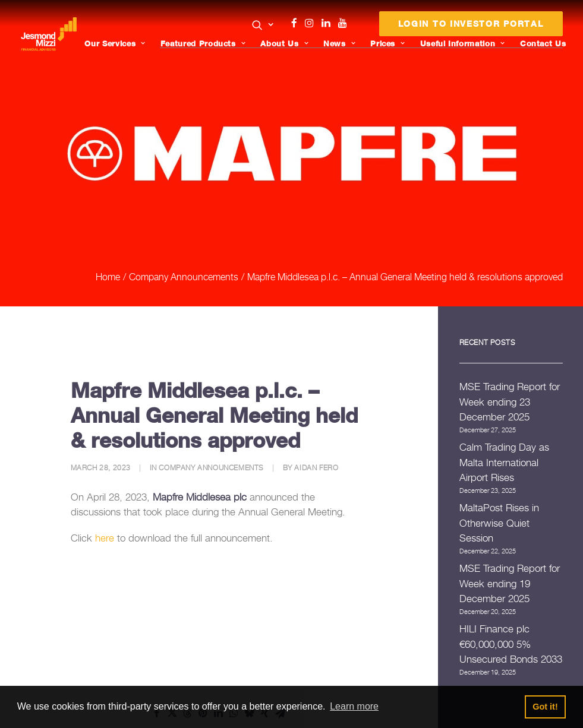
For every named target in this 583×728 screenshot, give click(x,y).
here (105, 515)
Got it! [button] (545, 707)
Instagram (312, 23)
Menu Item (357, 26)
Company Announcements (184, 254)
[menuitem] (263, 26)
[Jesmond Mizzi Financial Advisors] (50, 34)
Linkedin (329, 23)
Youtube (345, 23)
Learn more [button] (354, 706)
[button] (263, 25)
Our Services (116, 43)
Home (108, 254)
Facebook (299, 23)
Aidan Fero (316, 445)
